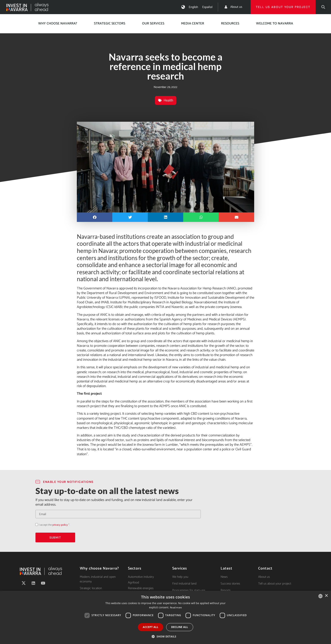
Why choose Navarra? (58, 24)
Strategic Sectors (110, 24)
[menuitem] (193, 7)
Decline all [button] (180, 627)
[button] (323, 7)
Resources (230, 24)
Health (168, 100)
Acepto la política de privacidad (35, 525)
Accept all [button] (151, 627)
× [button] (326, 596)
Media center (193, 24)
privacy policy (60, 525)
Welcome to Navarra (275, 24)
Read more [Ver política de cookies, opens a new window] (176, 608)
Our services (153, 24)
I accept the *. (54, 525)
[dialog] (165, 617)
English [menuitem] (193, 7)
